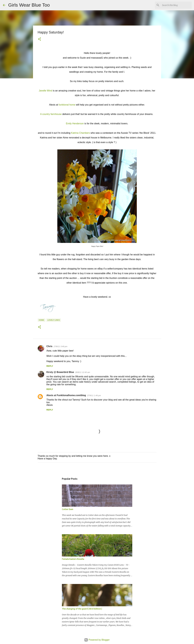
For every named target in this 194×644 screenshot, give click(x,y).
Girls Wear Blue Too (29, 5)
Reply (50, 366)
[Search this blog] (176, 5)
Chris (49, 346)
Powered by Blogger (97, 640)
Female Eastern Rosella (73, 559)
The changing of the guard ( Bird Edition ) (82, 609)
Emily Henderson (75, 124)
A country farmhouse (51, 114)
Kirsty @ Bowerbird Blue (60, 372)
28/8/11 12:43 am (83, 372)
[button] (39, 39)
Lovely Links (54, 320)
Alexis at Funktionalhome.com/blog (66, 395)
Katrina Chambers (80, 133)
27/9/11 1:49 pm (94, 395)
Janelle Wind (45, 91)
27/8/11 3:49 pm (60, 346)
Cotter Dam (68, 509)
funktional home (67, 105)
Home (41, 320)
